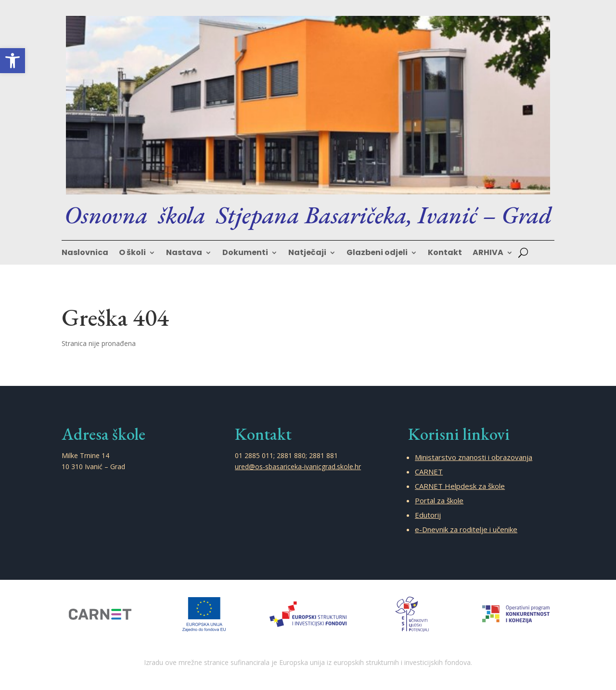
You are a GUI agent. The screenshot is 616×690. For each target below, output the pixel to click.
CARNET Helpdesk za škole (460, 486)
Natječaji (307, 254)
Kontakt (445, 254)
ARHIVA (488, 254)
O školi (132, 254)
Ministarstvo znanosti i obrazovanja (474, 457)
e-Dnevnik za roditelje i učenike (466, 529)
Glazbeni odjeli (377, 254)
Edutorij (428, 515)
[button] (13, 61)
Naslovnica (85, 254)
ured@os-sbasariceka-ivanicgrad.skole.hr (298, 466)
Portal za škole (439, 500)
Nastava (184, 254)
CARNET (429, 472)
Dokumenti (245, 254)
